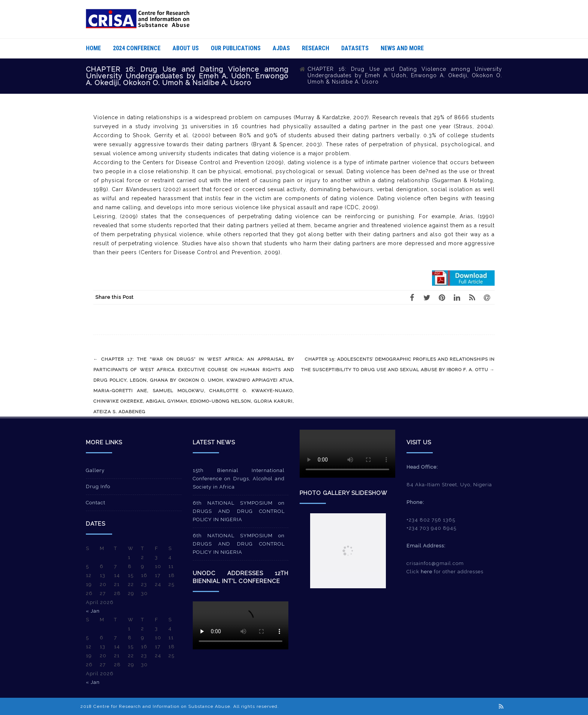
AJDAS (281, 48)
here (427, 572)
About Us (186, 48)
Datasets (355, 48)
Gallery (95, 470)
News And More (402, 48)
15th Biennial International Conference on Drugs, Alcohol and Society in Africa (239, 479)
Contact (96, 503)
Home (93, 48)
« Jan (93, 611)
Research (316, 48)
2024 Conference (137, 48)
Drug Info (98, 486)
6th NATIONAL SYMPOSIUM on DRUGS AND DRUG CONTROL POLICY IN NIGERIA (239, 511)
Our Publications (236, 48)
